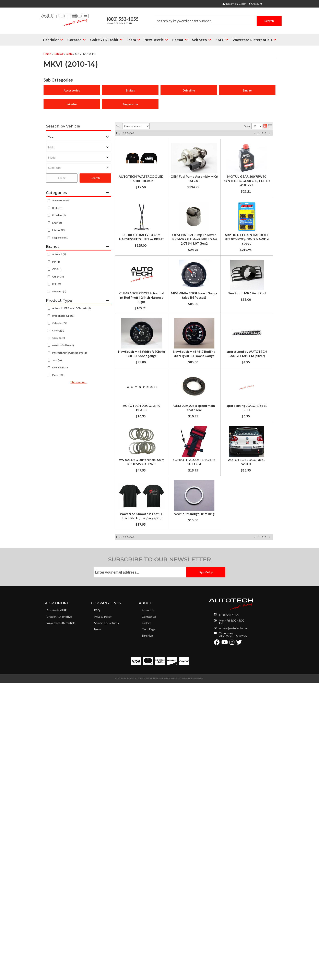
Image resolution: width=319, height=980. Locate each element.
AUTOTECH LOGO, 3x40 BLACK (173, 574)
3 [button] (266, 133)
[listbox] (79, 137)
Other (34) (58, 277)
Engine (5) (58, 223)
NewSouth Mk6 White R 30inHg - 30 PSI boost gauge (188, 472)
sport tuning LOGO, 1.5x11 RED (172, 641)
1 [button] (259, 133)
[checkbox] (49, 254)
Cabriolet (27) (60, 323)
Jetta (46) (57, 360)
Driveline (189, 90)
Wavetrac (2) (59, 291)
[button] (218, 21)
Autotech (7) (59, 254)
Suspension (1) (60, 238)
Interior (72, 104)
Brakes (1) (58, 208)
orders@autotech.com (233, 931)
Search (95, 178)
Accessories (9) (61, 200)
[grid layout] (265, 126)
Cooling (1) (58, 330)
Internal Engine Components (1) (70, 353)
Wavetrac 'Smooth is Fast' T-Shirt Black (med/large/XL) (190, 781)
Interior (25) (59, 230)
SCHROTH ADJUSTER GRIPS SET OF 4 (177, 719)
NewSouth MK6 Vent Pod (168, 436)
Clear (62, 178)
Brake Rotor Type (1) (63, 316)
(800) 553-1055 (229, 918)
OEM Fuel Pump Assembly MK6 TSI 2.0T (179, 182)
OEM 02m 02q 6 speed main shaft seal (177, 612)
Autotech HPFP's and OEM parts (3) (72, 308)
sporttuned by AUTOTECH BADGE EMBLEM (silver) (188, 535)
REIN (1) (57, 284)
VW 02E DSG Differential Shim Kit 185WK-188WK (186, 680)
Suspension (130, 104)
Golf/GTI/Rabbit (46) (63, 345)
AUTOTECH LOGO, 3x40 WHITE (173, 746)
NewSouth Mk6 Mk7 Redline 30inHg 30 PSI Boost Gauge (190, 504)
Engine (247, 90)
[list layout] (270, 126)
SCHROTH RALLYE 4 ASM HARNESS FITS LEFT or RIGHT (191, 242)
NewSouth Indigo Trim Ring (169, 809)
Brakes (130, 90)
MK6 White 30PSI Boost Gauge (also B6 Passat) (184, 398)
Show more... (79, 382)
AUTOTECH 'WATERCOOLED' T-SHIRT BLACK (184, 144)
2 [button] (262, 133)
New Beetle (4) (60, 367)
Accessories (72, 90)
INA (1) (56, 262)
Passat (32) (58, 375)
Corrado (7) (59, 338)
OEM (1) (57, 269)
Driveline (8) (59, 215)
